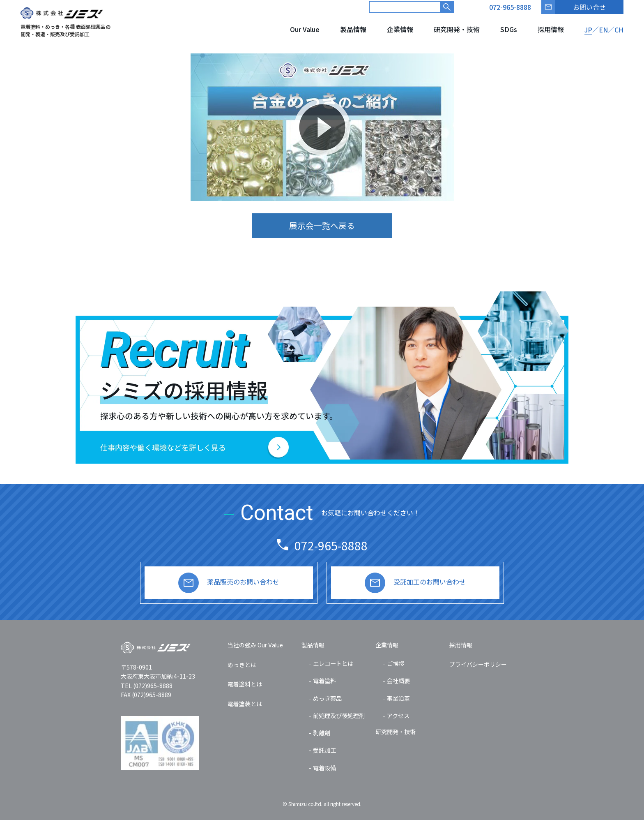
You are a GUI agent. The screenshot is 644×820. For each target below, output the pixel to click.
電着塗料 (324, 680)
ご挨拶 (396, 663)
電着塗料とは (245, 684)
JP (588, 30)
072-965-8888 (331, 545)
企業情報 (400, 29)
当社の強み (255, 645)
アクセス (398, 715)
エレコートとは (333, 663)
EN (603, 30)
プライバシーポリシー (478, 664)
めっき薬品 (327, 698)
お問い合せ (589, 7)
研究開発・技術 (457, 29)
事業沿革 (398, 698)
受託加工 (324, 750)
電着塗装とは (245, 704)
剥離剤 (322, 733)
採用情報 (551, 29)
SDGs (509, 29)
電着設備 (324, 768)
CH (619, 30)
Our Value (305, 29)
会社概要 (398, 680)
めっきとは (242, 665)
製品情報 (353, 29)
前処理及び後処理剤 (339, 715)
